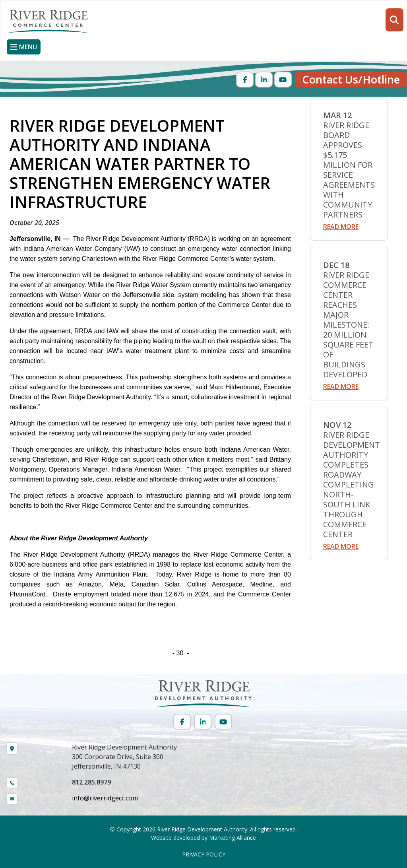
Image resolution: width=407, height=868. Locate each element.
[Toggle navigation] (24, 47)
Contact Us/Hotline (351, 79)
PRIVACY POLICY (204, 854)
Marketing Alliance (233, 838)
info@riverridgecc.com (105, 798)
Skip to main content (0, 7)
